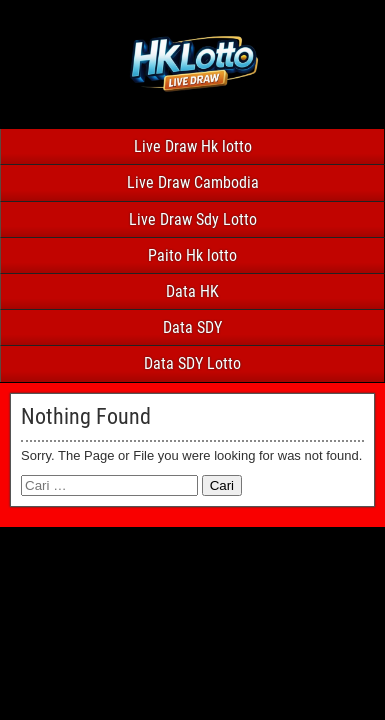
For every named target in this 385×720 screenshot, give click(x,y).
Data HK (192, 291)
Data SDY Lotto (192, 363)
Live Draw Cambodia (193, 182)
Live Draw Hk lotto (193, 146)
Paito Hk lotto (192, 255)
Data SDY (192, 327)
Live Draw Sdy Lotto (193, 219)
